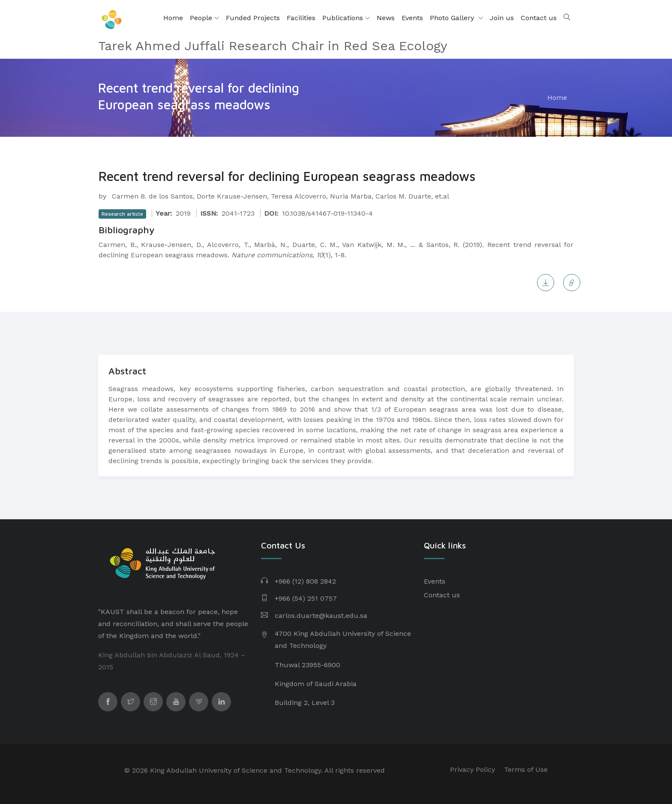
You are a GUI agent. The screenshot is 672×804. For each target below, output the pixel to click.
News (386, 18)
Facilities (301, 18)
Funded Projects (253, 18)
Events (412, 18)
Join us (502, 18)
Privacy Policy (472, 769)
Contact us (539, 18)
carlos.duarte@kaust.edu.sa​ (321, 616)
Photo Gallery (453, 18)
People (204, 18)
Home (173, 18)
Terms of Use (526, 769)
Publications (346, 18)
